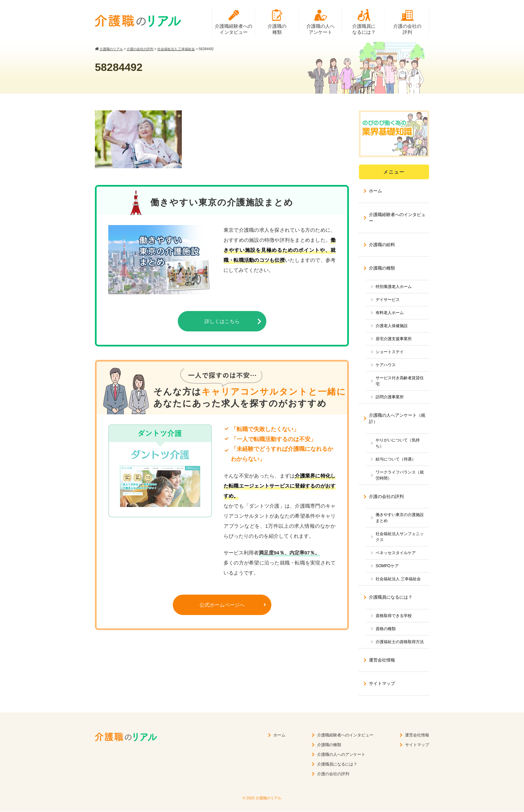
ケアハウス (386, 365)
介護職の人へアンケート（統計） (397, 419)
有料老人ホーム (390, 313)
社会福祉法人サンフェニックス (400, 537)
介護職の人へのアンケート (341, 755)
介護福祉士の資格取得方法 (400, 642)
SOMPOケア (387, 566)
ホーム (375, 191)
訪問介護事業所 (390, 397)
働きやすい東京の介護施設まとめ (400, 518)
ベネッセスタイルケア (396, 553)
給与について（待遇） (396, 460)
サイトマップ (382, 684)
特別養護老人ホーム (394, 287)
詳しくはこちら (222, 322)
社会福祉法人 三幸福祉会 (398, 579)
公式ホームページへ (222, 605)
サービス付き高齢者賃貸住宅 (400, 381)
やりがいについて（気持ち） (398, 443)
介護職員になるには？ (364, 29)
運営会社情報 (382, 660)
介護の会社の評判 (407, 29)
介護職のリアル (269, 798)
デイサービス (388, 300)
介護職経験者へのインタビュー (234, 29)
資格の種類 (386, 629)
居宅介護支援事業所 (394, 339)
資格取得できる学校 (394, 616)
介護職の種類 (277, 29)
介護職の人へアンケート (320, 29)
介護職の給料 (382, 245)
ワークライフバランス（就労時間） (400, 476)
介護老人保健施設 (392, 326)
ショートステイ (390, 352)
